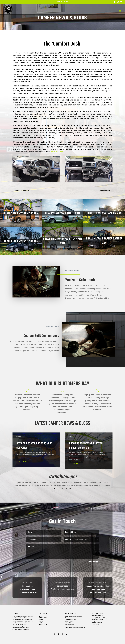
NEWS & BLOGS (43, 624)
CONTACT (41, 626)
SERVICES (42, 621)
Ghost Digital (101, 626)
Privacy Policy (95, 624)
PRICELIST (41, 619)
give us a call (57, 152)
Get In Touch (62, 2)
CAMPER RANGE (43, 618)
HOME (41, 616)
